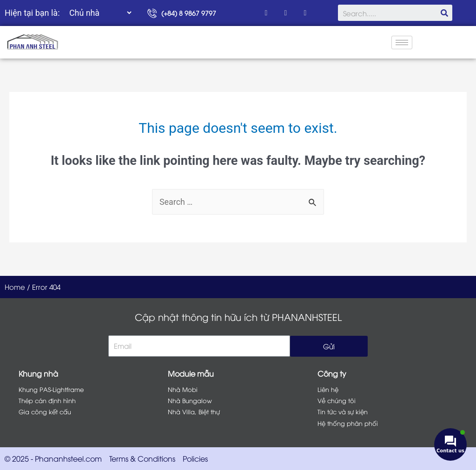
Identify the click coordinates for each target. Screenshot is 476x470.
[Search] (444, 13)
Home (15, 287)
